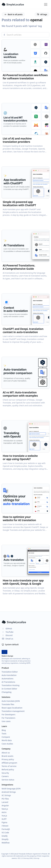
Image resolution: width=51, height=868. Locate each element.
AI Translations (8, 682)
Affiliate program (9, 763)
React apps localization (12, 708)
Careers (5, 776)
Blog (4, 730)
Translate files (8, 704)
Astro (4, 812)
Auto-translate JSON (11, 701)
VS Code (5, 833)
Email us (7, 639)
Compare (6, 737)
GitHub (7, 629)
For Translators (8, 718)
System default (10, 644)
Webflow (6, 843)
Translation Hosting (11, 685)
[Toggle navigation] (46, 4)
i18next (5, 826)
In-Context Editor (9, 689)
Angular (5, 805)
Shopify (5, 839)
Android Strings (9, 792)
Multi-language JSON (11, 789)
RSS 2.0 (20, 858)
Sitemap (36, 858)
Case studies (7, 744)
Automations (7, 679)
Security (5, 773)
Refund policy (8, 770)
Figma (4, 822)
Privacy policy (8, 759)
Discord (7, 635)
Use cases (6, 721)
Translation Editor (10, 672)
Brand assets (7, 756)
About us (6, 753)
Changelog (7, 692)
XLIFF (4, 819)
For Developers (8, 715)
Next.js (5, 809)
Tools (4, 734)
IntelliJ (5, 836)
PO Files (5, 799)
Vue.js (4, 816)
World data (7, 740)
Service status (8, 780)
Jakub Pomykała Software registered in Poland (31, 854)
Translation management (13, 711)
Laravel (5, 802)
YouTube (7, 632)
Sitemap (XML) (28, 858)
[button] (26, 70)
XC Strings (6, 795)
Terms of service (9, 766)
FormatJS (6, 829)
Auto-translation (9, 675)
